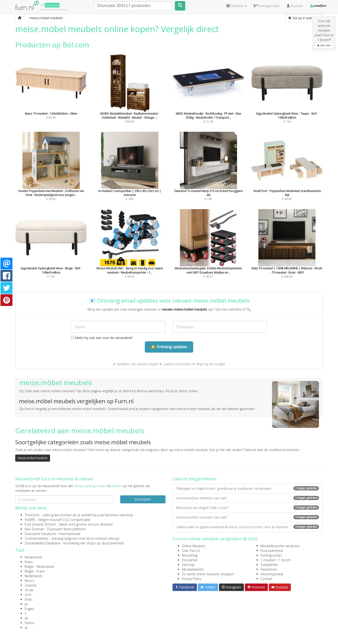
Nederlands (33, 557)
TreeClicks (32, 515)
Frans (29, 562)
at (26, 627)
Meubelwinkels (193, 569)
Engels (29, 609)
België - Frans (35, 571)
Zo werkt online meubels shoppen (208, 574)
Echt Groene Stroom (40, 524)
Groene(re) (52, 5)
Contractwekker (36, 538)
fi (25, 613)
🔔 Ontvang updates (169, 347)
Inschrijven (143, 499)
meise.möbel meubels (33, 458)
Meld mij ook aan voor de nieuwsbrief (102, 338)
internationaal (70, 534)
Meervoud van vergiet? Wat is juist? (248, 508)
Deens (29, 623)
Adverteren (269, 569)
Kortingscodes (271, 555)
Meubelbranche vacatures (280, 546)
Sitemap (188, 565)
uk (26, 618)
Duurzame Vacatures (40, 534)
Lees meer (324, 45)
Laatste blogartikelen (194, 479)
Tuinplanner (269, 565)
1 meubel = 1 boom (276, 560)
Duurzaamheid (272, 551)
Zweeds (31, 585)
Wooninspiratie (272, 574)
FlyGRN (30, 520)
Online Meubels (194, 546)
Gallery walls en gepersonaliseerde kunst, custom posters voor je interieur (248, 527)
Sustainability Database (42, 543)
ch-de (29, 590)
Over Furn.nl (191, 551)
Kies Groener (34, 529)
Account (295, 6)
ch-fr (28, 595)
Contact (267, 579)
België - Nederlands (39, 567)
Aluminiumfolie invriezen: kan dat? (248, 517)
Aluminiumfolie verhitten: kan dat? (248, 498)
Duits (29, 599)
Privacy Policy (192, 579)
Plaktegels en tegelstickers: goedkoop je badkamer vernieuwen (248, 488)
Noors (29, 581)
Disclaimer (190, 560)
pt (26, 604)
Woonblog (190, 555)
